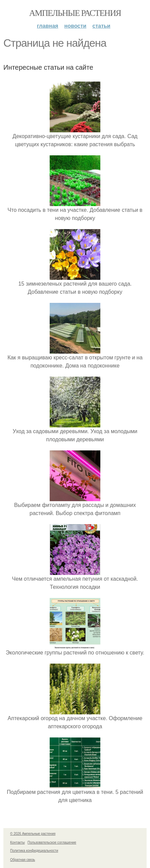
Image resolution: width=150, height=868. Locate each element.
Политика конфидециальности (34, 851)
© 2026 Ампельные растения (33, 834)
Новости (75, 26)
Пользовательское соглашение (52, 842)
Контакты (17, 842)
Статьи (102, 26)
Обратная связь (23, 860)
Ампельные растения (75, 13)
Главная (47, 26)
